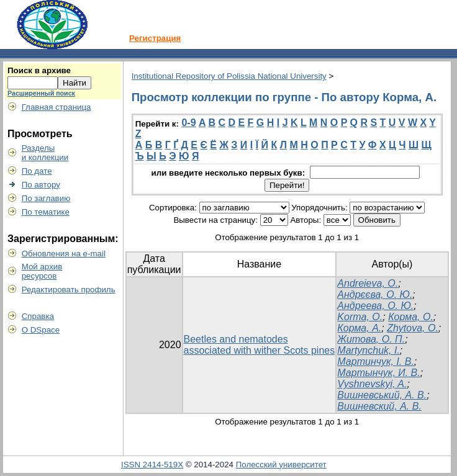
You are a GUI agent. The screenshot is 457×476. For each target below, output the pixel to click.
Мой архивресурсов (42, 271)
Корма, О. (411, 317)
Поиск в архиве (39, 70)
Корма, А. (359, 328)
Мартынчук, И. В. (378, 373)
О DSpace (41, 330)
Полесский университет (281, 465)
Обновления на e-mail (64, 254)
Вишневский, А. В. (379, 406)
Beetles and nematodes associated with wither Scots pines (260, 345)
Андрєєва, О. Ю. (375, 294)
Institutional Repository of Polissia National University (229, 76)
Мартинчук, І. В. (376, 361)
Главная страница (57, 107)
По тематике (46, 212)
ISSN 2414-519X (152, 465)
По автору (41, 185)
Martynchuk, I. (368, 350)
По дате (37, 171)
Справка (38, 316)
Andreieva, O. (368, 283)
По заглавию (46, 198)
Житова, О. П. (371, 339)
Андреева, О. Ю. (375, 306)
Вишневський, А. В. (382, 395)
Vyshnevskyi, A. (372, 384)
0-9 (188, 123)
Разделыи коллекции (45, 153)
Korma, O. (360, 317)
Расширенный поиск (41, 93)
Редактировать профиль (69, 290)
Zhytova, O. (413, 328)
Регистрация (155, 38)
